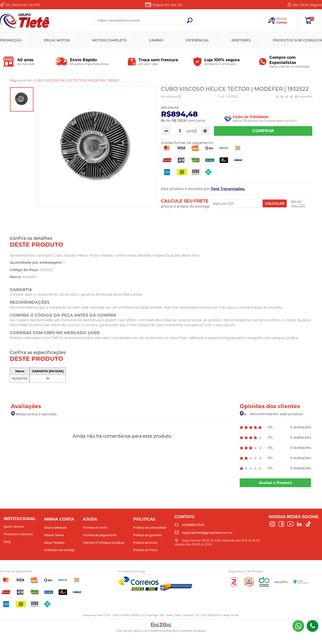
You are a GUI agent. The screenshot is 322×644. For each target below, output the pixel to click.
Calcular (275, 203)
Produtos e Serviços (18, 534)
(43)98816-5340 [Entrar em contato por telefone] (313, 626)
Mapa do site (231, 615)
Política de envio (145, 543)
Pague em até (167, 5)
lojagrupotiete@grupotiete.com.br (207, 533)
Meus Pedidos (54, 543)
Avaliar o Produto (275, 483)
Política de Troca (145, 550)
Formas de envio (95, 528)
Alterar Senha (54, 535)
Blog (7, 542)
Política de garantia (147, 535)
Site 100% (307, 5)
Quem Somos (14, 527)
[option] (22, 99)
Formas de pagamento (100, 535)
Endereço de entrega (59, 550)
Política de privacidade (150, 528)
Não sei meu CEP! (298, 203)
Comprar (263, 131)
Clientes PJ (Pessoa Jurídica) (104, 543)
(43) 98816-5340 (298, 626)
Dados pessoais (55, 528)
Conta (282, 22)
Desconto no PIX (23, 5)
